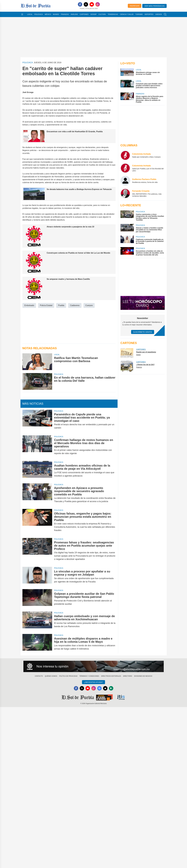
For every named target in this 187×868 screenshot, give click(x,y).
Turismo (139, 14)
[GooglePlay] (111, 688)
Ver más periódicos (154, 6)
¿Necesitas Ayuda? (93, 682)
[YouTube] (92, 4)
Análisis (74, 14)
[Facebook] (80, 4)
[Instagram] (98, 4)
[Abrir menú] (22, 14)
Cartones (84, 14)
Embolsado (29, 305)
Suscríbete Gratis (143, 332)
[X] (86, 4)
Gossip (94, 14)
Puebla (61, 305)
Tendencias (113, 14)
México (48, 14)
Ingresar (134, 6)
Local (30, 14)
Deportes (149, 14)
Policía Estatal (46, 305)
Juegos (159, 14)
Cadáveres (75, 305)
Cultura (102, 14)
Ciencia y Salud (127, 14)
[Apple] (105, 688)
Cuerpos (89, 305)
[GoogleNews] (99, 688)
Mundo (56, 14)
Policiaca (39, 14)
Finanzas (65, 14)
